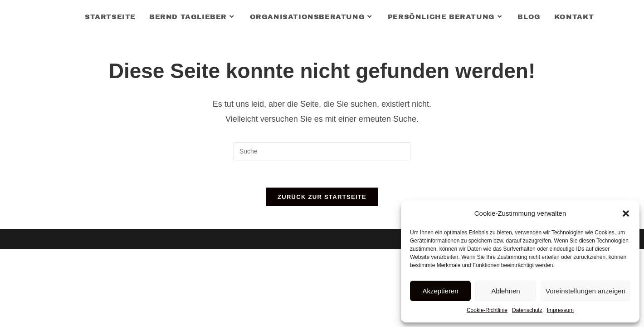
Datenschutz (527, 310)
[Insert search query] (322, 151)
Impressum (560, 310)
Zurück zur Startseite (322, 197)
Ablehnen (505, 291)
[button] (626, 213)
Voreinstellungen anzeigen (585, 291)
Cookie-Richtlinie (487, 310)
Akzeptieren (440, 291)
